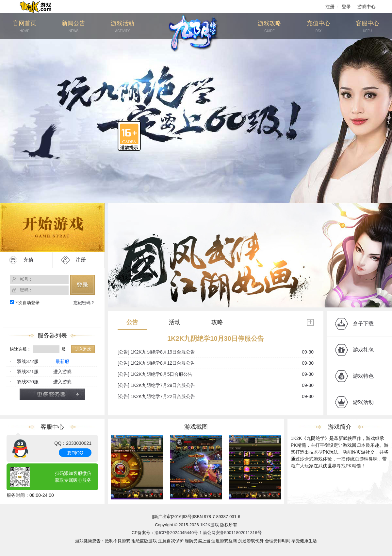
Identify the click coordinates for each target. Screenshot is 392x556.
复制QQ (75, 453)
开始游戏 (52, 227)
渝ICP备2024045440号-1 (178, 533)
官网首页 (24, 27)
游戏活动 (122, 27)
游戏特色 (363, 376)
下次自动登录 (25, 303)
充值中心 (318, 27)
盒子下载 (363, 324)
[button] (271, 467)
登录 (346, 7)
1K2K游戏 (209, 525)
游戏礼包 (363, 350)
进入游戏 (83, 349)
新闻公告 (73, 27)
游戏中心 (367, 7)
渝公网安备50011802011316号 (232, 533)
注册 (330, 7)
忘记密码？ (84, 303)
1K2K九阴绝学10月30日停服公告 (216, 339)
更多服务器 (52, 394)
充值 (28, 260)
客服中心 (367, 27)
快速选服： (20, 349)
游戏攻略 (269, 27)
